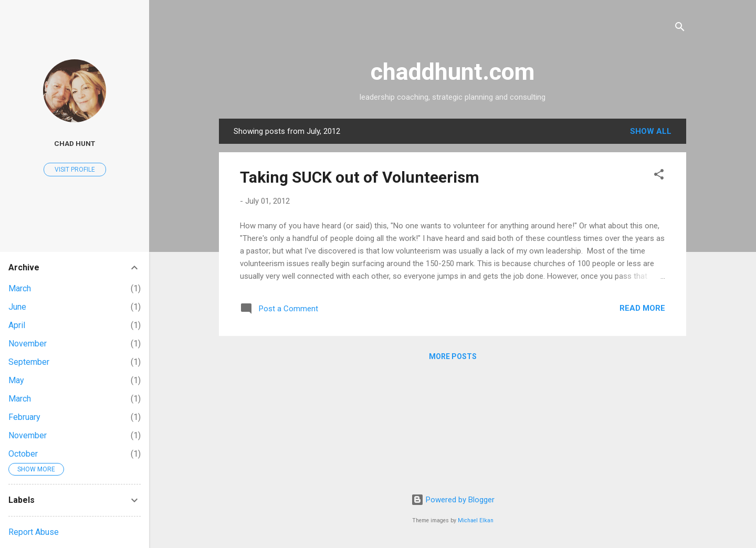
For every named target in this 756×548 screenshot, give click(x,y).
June (17, 307)
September (29, 362)
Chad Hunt (75, 143)
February (24, 417)
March (20, 288)
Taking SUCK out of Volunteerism (360, 177)
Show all (651, 131)
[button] (659, 176)
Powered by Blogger (453, 500)
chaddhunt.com (453, 72)
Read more (642, 308)
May (16, 380)
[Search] (680, 29)
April (17, 325)
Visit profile (75, 170)
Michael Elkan (476, 520)
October (23, 454)
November (28, 344)
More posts (453, 356)
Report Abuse (34, 532)
